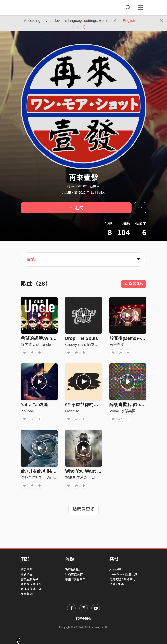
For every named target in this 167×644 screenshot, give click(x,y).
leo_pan (27, 411)
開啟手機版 (83, 618)
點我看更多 (83, 509)
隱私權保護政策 (31, 584)
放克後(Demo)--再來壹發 (134, 338)
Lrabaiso (72, 411)
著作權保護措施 (31, 589)
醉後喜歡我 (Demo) (129, 405)
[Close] (161, 21)
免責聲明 (27, 594)
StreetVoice (41, 8)
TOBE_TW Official (80, 477)
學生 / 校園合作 (75, 579)
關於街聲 (27, 569)
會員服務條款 (30, 579)
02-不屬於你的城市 (84, 405)
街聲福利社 (72, 569)
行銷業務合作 (74, 574)
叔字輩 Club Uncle (36, 345)
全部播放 (134, 284)
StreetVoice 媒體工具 (123, 574)
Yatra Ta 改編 (34, 405)
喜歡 (31, 260)
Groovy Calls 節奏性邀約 (85, 345)
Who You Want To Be (87, 471)
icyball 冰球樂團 (122, 411)
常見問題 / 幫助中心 (122, 579)
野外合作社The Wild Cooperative (48, 477)
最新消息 (27, 574)
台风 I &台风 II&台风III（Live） (52, 471)
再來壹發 (117, 345)
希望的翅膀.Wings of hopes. (50, 338)
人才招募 (115, 569)
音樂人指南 (117, 584)
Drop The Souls (81, 338)
